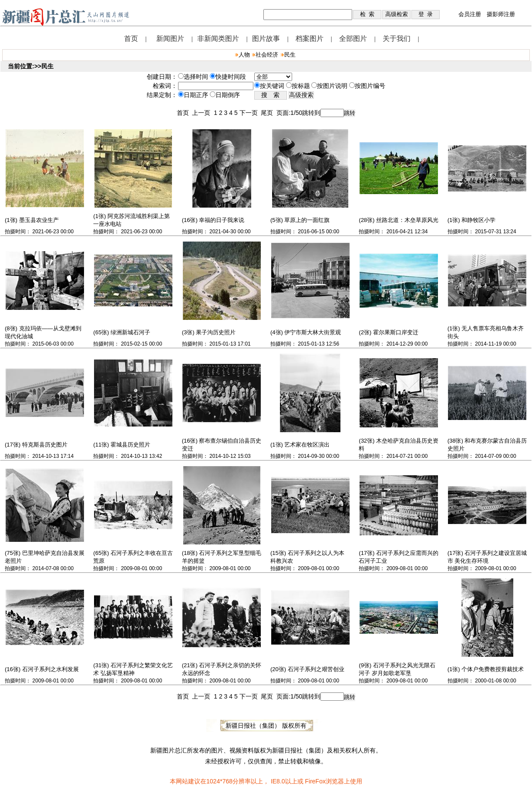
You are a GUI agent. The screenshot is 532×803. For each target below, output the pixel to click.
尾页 (269, 113)
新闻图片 (170, 39)
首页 (131, 39)
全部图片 (353, 39)
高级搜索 (301, 95)
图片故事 (266, 39)
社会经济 (267, 55)
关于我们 (397, 39)
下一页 (250, 113)
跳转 (350, 113)
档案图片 (310, 39)
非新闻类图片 (218, 39)
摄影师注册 (501, 14)
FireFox (315, 781)
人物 (244, 55)
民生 (290, 55)
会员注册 (470, 14)
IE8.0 (278, 781)
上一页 (203, 113)
